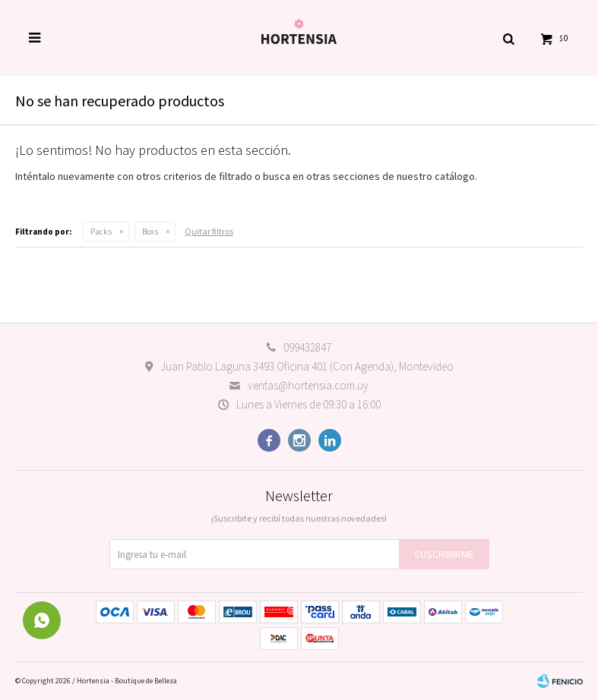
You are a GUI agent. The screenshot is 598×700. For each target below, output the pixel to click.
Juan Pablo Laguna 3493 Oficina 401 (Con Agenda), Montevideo (307, 366)
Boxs (150, 232)
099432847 (307, 347)
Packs (101, 232)
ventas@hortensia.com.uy (308, 385)
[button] (508, 38)
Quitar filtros (209, 231)
